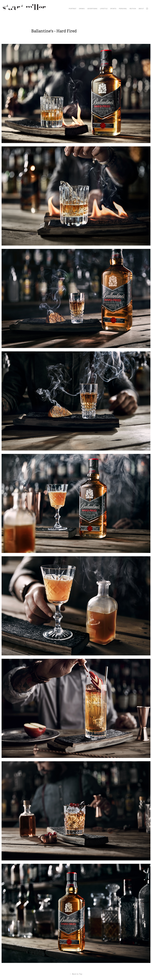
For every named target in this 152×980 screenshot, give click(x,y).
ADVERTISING (92, 9)
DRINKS (82, 9)
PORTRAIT (73, 9)
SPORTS (113, 9)
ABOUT (141, 9)
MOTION (133, 9)
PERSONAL (123, 9)
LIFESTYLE (104, 9)
